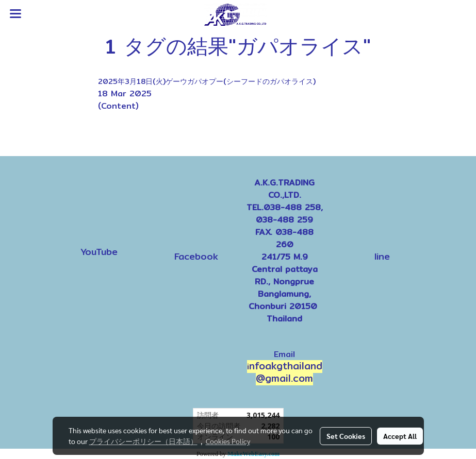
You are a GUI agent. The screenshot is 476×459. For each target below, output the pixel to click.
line (382, 256)
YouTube (99, 252)
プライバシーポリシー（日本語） (143, 441)
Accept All (400, 436)
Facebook (196, 256)
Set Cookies (346, 436)
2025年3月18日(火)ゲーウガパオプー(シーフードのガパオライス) (207, 81)
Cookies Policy (228, 441)
